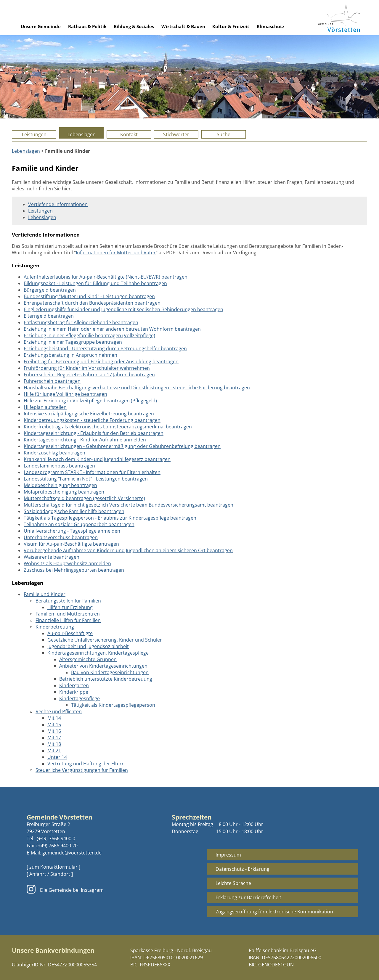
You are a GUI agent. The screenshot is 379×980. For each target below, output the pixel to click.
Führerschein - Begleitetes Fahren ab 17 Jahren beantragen (89, 375)
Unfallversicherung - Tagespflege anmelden (72, 531)
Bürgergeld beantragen (50, 290)
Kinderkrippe (74, 692)
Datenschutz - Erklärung (243, 869)
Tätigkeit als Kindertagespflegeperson (113, 705)
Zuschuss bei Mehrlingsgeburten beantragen (74, 570)
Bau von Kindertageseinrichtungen (110, 672)
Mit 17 (54, 738)
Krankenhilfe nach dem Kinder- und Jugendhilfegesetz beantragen (97, 459)
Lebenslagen (82, 134)
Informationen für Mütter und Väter (116, 253)
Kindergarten (74, 685)
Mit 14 (54, 718)
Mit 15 (54, 724)
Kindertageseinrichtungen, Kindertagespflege (98, 653)
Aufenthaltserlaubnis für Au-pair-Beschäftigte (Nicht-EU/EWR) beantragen (106, 277)
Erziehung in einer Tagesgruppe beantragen (73, 342)
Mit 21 (54, 751)
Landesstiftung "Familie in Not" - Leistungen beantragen (86, 479)
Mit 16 (54, 731)
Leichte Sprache (233, 883)
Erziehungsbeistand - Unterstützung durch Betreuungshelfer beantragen (105, 348)
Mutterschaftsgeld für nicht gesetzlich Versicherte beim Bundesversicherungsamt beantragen (129, 505)
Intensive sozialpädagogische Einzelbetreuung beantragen (89, 414)
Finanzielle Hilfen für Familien (68, 620)
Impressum (228, 855)
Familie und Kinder (45, 594)
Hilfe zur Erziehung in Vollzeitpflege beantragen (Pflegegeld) (90, 401)
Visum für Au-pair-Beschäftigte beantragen (71, 544)
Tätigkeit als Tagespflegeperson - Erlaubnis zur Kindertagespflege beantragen (110, 518)
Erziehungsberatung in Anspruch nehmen (70, 355)
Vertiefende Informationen (58, 204)
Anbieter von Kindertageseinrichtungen (103, 666)
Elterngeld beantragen (49, 316)
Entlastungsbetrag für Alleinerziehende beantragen (81, 322)
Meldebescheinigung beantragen (60, 485)
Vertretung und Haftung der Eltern (86, 764)
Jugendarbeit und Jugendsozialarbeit (88, 646)
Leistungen (34, 134)
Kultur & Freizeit (231, 26)
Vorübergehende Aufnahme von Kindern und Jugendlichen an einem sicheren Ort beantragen (128, 550)
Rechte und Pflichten (59, 711)
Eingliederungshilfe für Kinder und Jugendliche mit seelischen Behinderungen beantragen (123, 309)
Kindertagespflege (80, 698)
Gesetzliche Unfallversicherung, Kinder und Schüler (105, 640)
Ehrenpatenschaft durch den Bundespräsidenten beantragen (92, 303)
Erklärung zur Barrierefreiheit (248, 897)
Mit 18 (54, 744)
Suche (224, 134)
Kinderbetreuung (55, 627)
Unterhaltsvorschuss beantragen (61, 537)
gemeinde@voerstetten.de (72, 853)
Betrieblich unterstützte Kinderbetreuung (106, 679)
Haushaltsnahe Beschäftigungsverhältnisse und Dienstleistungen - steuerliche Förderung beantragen (137, 388)
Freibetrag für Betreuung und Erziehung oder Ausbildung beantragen (101, 362)
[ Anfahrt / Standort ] (50, 874)
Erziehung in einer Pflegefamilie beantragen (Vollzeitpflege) (89, 335)
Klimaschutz (270, 26)
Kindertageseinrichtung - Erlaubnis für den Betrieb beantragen (94, 433)
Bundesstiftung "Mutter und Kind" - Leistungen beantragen (89, 296)
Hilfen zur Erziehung (70, 607)
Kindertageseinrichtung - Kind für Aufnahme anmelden (85, 440)
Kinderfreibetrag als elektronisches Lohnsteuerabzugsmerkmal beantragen (108, 427)
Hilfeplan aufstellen (45, 407)
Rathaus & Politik (87, 26)
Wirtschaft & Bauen (183, 26)
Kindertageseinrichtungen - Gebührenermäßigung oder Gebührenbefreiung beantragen (122, 446)
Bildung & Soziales (134, 26)
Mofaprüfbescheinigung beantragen (64, 492)
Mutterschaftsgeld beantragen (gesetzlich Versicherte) (84, 498)
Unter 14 (57, 757)
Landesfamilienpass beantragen (59, 466)
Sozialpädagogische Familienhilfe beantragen (74, 511)
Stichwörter (176, 134)
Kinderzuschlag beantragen (54, 453)
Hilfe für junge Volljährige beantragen (65, 394)
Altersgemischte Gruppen (88, 659)
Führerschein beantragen (52, 381)
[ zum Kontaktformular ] (53, 867)
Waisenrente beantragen (52, 557)
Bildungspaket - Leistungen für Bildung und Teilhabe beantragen (95, 283)
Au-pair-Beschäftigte (70, 633)
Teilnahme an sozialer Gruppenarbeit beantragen (79, 524)
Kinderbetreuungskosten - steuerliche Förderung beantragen (92, 420)
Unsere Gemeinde (41, 26)
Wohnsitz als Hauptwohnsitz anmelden (67, 563)
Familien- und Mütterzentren (68, 614)
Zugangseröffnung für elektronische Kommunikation (274, 912)
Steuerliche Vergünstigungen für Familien (82, 770)
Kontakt (129, 134)
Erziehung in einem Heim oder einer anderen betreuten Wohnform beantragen (112, 329)
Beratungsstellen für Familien (68, 601)
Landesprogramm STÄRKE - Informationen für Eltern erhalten (92, 472)
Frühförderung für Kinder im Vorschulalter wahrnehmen (87, 368)
